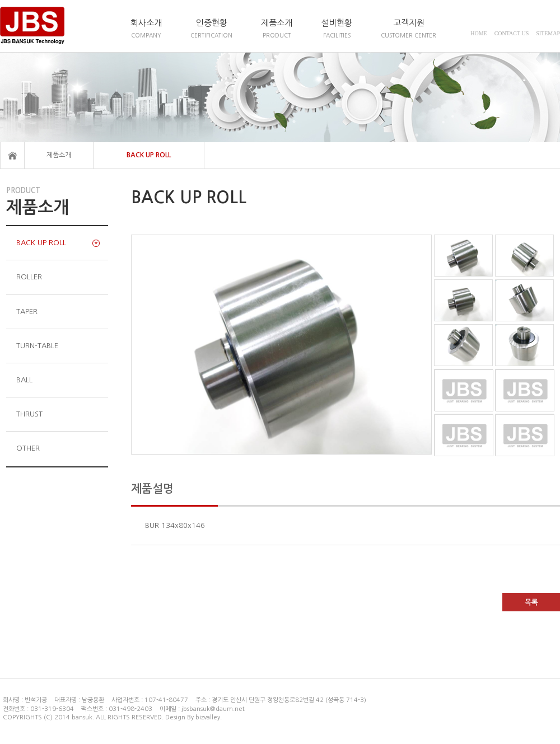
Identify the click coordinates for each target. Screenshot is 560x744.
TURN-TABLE (37, 346)
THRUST (29, 414)
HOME (479, 33)
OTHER (28, 448)
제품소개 (59, 155)
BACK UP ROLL (149, 155)
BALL (24, 380)
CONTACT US (512, 33)
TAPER (27, 312)
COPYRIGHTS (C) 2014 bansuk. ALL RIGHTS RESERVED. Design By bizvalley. (112, 717)
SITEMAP (548, 33)
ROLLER (29, 277)
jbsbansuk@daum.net (213, 709)
